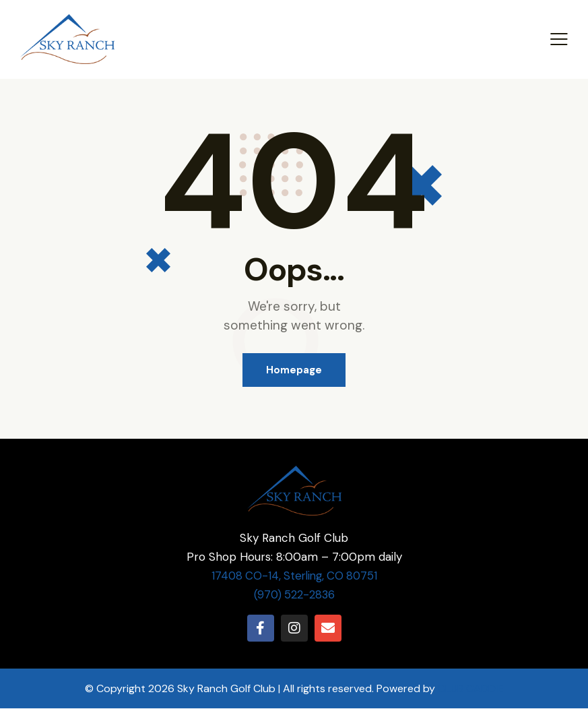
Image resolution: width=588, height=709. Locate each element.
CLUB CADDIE (471, 689)
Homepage (294, 370)
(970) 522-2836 (294, 595)
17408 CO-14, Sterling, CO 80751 (294, 576)
